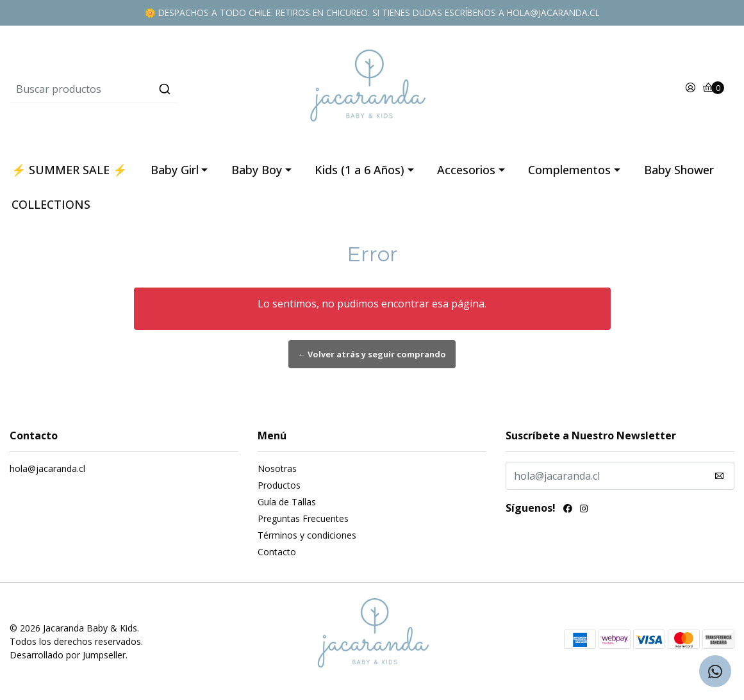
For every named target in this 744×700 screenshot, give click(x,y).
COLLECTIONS (51, 204)
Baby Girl (175, 170)
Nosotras (277, 468)
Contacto (277, 552)
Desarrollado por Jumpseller (68, 655)
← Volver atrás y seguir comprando (372, 354)
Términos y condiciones (307, 535)
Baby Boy (257, 170)
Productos (279, 485)
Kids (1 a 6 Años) (360, 170)
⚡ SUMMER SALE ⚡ (69, 170)
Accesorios (466, 170)
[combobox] (130, 89)
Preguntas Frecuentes (303, 518)
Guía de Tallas (287, 502)
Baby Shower (679, 170)
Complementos (569, 170)
